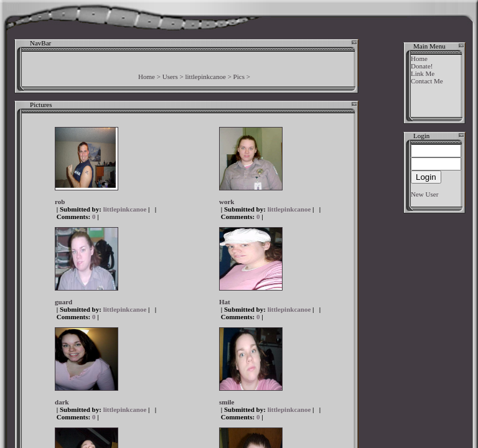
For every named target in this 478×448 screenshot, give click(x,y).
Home (147, 77)
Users (170, 77)
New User (424, 194)
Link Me (423, 73)
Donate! (422, 66)
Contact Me (427, 81)
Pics (239, 77)
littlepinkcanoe (206, 77)
